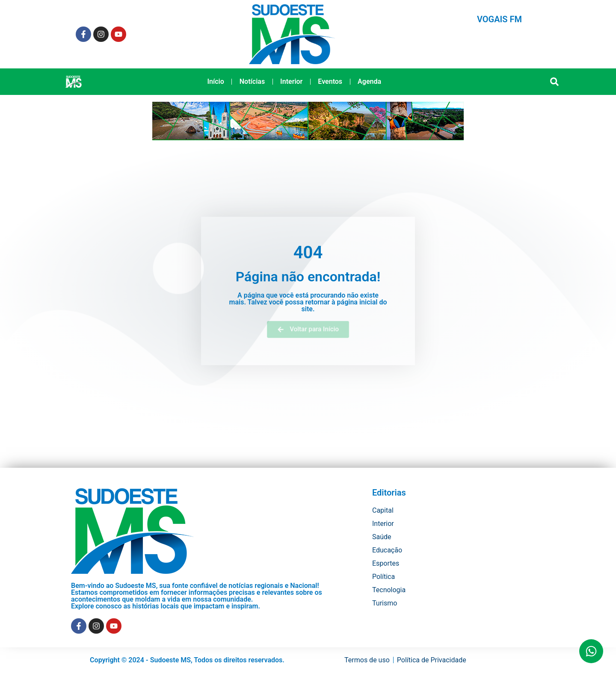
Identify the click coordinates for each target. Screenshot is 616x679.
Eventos (330, 81)
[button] (555, 82)
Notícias (252, 81)
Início (215, 81)
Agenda (369, 81)
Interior (291, 81)
